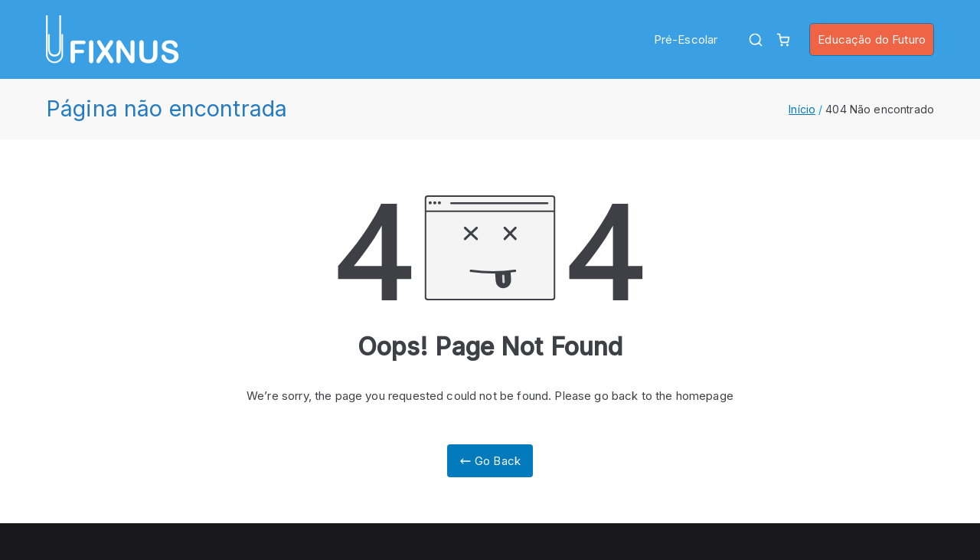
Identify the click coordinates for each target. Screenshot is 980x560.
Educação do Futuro (872, 39)
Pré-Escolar (686, 39)
